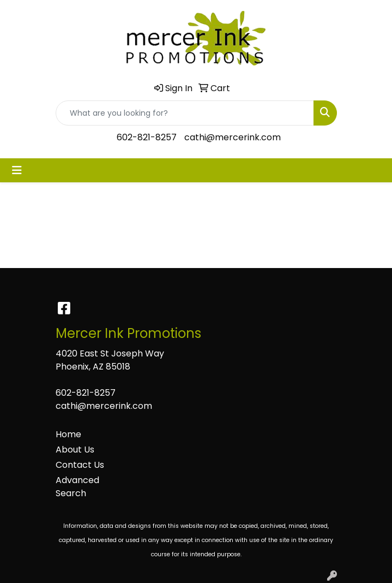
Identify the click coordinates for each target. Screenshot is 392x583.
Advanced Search (77, 487)
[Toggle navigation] (17, 170)
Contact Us (80, 465)
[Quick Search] (185, 113)
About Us (75, 450)
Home (68, 434)
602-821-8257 (147, 137)
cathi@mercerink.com (233, 137)
